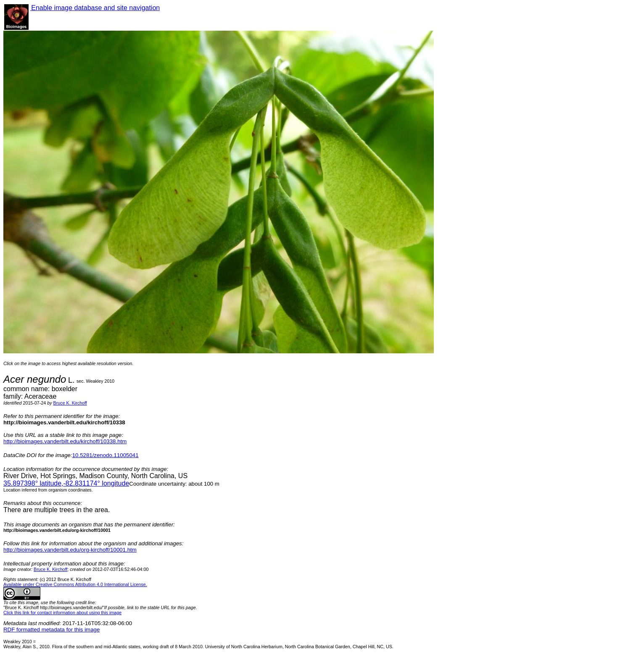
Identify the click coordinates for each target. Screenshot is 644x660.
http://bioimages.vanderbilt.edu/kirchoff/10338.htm (65, 441)
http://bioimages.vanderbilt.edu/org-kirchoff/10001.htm (70, 550)
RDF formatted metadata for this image (51, 630)
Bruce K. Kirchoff (70, 403)
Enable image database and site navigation (95, 8)
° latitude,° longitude (66, 483)
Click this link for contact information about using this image (62, 613)
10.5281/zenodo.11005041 (106, 455)
